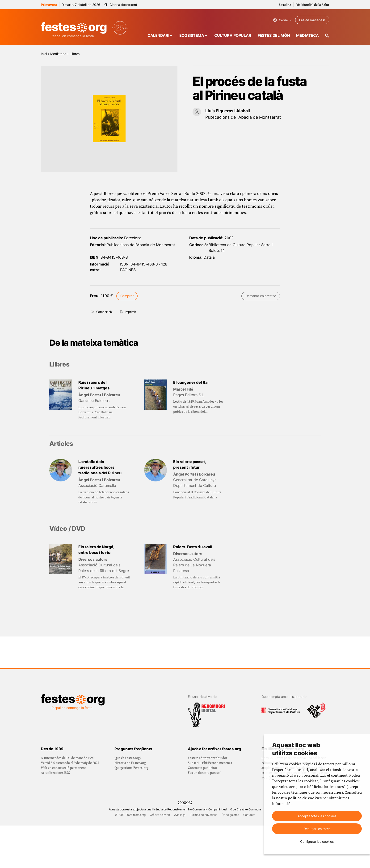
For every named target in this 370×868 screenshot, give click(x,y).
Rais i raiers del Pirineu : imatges (94, 385)
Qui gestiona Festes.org (131, 810)
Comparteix (104, 312)
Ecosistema (192, 35)
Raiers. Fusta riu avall (193, 547)
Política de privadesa (204, 857)
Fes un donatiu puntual (205, 815)
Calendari (158, 35)
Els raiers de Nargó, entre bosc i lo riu (96, 550)
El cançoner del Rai (191, 382)
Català (283, 20)
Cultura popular (233, 35)
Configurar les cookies (317, 841)
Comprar (127, 296)
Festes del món (274, 35)
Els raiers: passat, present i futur (190, 464)
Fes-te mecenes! (312, 20)
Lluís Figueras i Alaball (228, 111)
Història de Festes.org (130, 805)
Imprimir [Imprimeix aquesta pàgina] (130, 312)
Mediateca (307, 35)
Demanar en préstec (261, 296)
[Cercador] (327, 36)
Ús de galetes (230, 857)
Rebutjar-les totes (317, 829)
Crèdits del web (160, 857)
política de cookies (305, 798)
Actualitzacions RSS (55, 815)
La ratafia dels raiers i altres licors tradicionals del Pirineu (100, 467)
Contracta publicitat (202, 810)
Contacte (249, 857)
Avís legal (180, 857)
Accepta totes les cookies (317, 816)
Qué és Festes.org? (128, 800)
